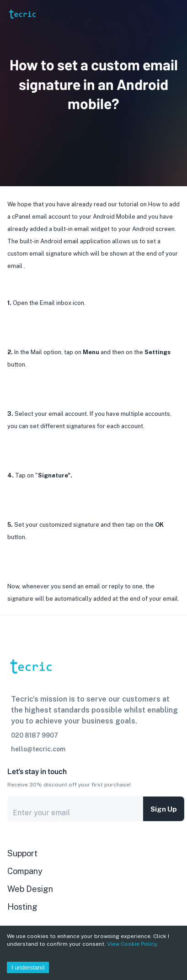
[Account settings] (174, 14)
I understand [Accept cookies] (28, 967)
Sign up (164, 809)
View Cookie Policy (132, 944)
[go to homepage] (22, 26)
